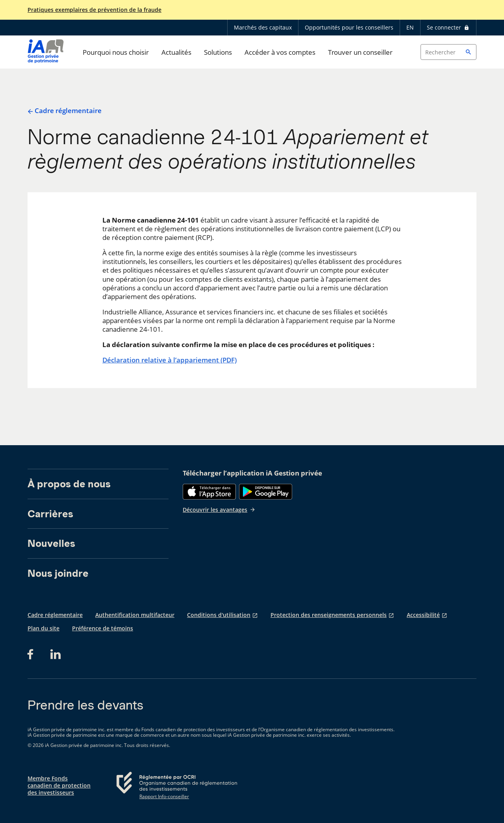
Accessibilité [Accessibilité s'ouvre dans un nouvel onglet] (423, 615)
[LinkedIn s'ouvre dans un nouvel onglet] (56, 654)
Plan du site (44, 628)
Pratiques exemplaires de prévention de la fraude (94, 10)
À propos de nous (69, 484)
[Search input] (448, 52)
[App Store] (209, 492)
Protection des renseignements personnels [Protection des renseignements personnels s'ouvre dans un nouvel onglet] (329, 615)
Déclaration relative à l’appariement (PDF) (170, 360)
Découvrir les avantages (219, 510)
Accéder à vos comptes (280, 52)
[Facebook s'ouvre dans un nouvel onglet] (33, 654)
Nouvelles (51, 543)
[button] (469, 52)
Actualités (176, 52)
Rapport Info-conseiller (164, 797)
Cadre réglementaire (65, 111)
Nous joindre (58, 573)
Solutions (218, 52)
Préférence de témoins (103, 628)
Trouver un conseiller (360, 52)
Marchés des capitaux (263, 27)
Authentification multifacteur (135, 615)
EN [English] (410, 27)
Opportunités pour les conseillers (349, 27)
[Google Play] (266, 492)
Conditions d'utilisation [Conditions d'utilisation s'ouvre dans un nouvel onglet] (219, 615)
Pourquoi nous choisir (116, 52)
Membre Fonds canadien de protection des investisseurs (59, 786)
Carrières (50, 514)
